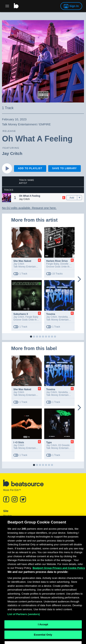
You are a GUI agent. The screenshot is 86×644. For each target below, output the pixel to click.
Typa (49, 442)
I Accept (43, 632)
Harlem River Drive (57, 261)
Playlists (8, 516)
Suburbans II (21, 314)
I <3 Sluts (19, 442)
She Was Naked (22, 261)
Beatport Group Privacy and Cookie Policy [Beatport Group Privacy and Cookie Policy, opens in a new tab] (59, 576)
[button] (6, 198)
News (6, 521)
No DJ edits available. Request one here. (29, 208)
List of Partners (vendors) (24, 622)
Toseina (51, 314)
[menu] (79, 198)
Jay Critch (12, 153)
